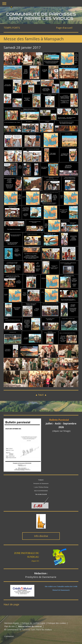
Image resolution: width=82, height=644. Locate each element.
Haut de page (11, 604)
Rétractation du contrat (30, 626)
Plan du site (9, 626)
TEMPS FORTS (12, 28)
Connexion (9, 636)
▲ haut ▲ (41, 395)
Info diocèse (41, 536)
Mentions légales (12, 623)
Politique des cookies (57, 623)
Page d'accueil (64, 28)
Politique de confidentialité (33, 623)
